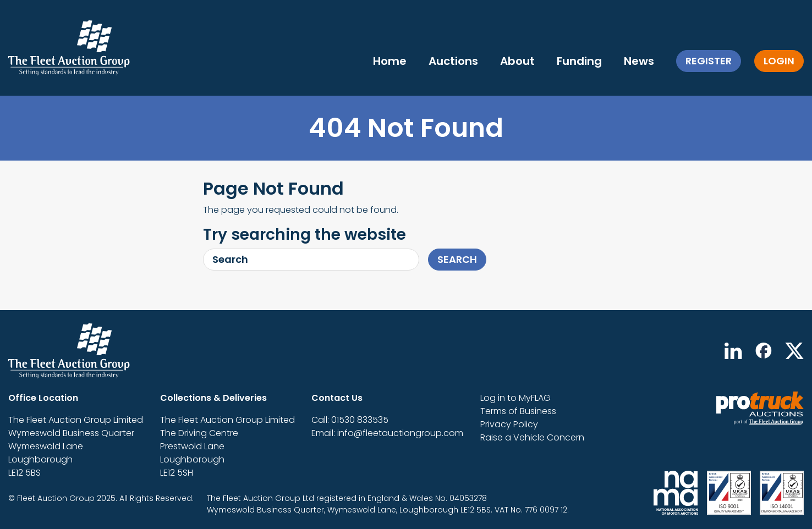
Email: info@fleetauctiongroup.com (387, 433)
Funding (579, 61)
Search (457, 259)
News (639, 61)
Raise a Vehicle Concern (532, 437)
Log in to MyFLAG (515, 398)
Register (709, 61)
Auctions (453, 61)
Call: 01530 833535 (350, 420)
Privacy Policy (509, 424)
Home (390, 61)
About (517, 61)
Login (779, 61)
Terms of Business (518, 411)
